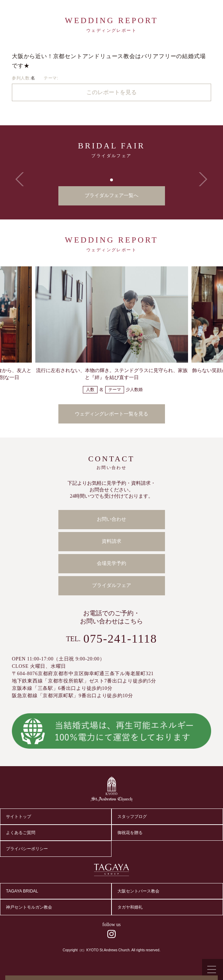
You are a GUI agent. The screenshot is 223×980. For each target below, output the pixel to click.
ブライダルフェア (111, 585)
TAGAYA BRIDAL (22, 891)
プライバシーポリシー (27, 849)
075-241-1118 (120, 639)
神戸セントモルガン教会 (29, 907)
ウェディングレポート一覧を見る (111, 414)
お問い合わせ (111, 519)
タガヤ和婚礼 (130, 907)
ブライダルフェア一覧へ (111, 195)
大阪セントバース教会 (138, 891)
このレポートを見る (111, 92)
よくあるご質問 (21, 833)
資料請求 (111, 541)
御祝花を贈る (130, 833)
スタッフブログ (132, 817)
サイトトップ (19, 817)
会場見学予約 (111, 563)
